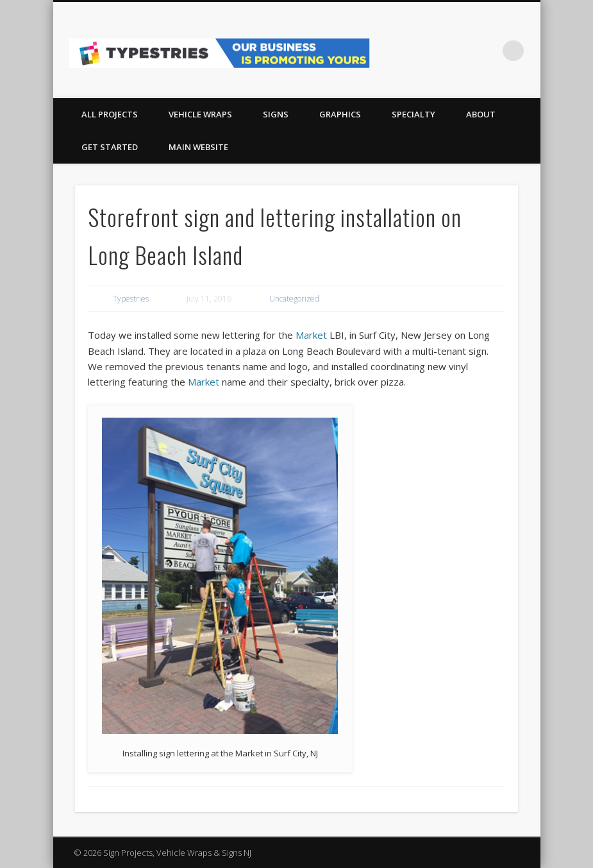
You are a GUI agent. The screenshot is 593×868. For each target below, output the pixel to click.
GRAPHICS (340, 114)
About (481, 114)
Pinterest (487, 51)
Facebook (461, 51)
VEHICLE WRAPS (200, 114)
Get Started (110, 147)
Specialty (413, 114)
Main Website (198, 147)
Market (311, 335)
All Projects (110, 114)
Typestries (131, 299)
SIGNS (276, 114)
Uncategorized (294, 299)
